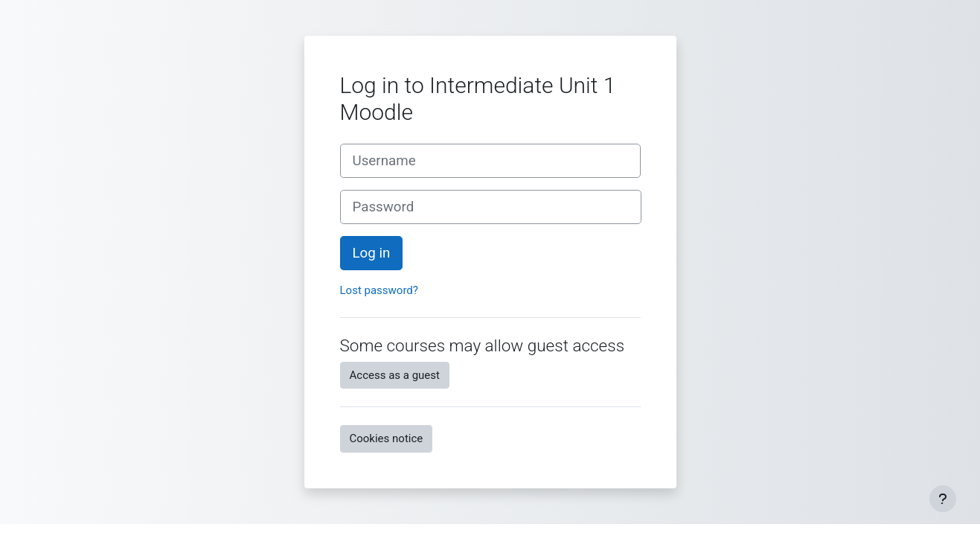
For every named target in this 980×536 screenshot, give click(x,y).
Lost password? (379, 290)
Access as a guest (395, 375)
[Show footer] (943, 499)
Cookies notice (387, 438)
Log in (372, 253)
